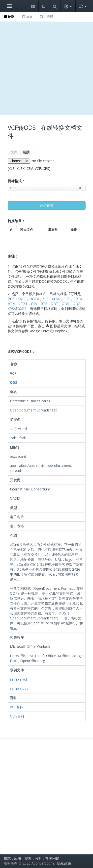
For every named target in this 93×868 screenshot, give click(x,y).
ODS (65, 304)
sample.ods (19, 688)
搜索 (28, 858)
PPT (67, 299)
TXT (24, 304)
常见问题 (52, 858)
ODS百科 (17, 716)
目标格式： (16, 181)
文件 (14, 152)
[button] (33, 6)
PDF (11, 299)
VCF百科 (16, 707)
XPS (11, 309)
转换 (9, 17)
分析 (38, 858)
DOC (22, 299)
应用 (18, 858)
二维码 (47, 17)
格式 (7, 858)
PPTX (78, 299)
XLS (45, 299)
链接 (26, 152)
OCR (27, 17)
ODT (54, 304)
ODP (77, 304)
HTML (13, 304)
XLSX (56, 299)
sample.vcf (18, 679)
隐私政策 (64, 863)
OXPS (22, 309)
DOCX (34, 299)
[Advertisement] (46, 68)
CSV (34, 304)
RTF (44, 304)
